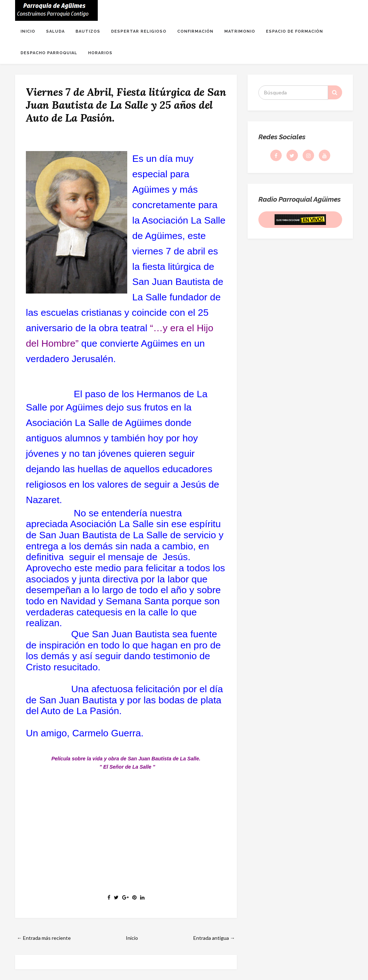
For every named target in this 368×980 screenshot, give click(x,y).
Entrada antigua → (214, 938)
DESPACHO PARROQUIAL (49, 53)
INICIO (28, 31)
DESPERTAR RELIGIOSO (139, 31)
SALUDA (55, 31)
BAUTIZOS (88, 31)
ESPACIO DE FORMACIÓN (295, 31)
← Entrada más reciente (44, 938)
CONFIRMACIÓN (195, 31)
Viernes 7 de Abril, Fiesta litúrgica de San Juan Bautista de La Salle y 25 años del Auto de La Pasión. (126, 105)
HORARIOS (100, 53)
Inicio (132, 938)
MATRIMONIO (240, 31)
